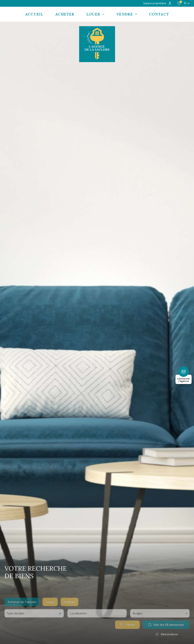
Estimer (69, 609)
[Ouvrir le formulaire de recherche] (127, 632)
